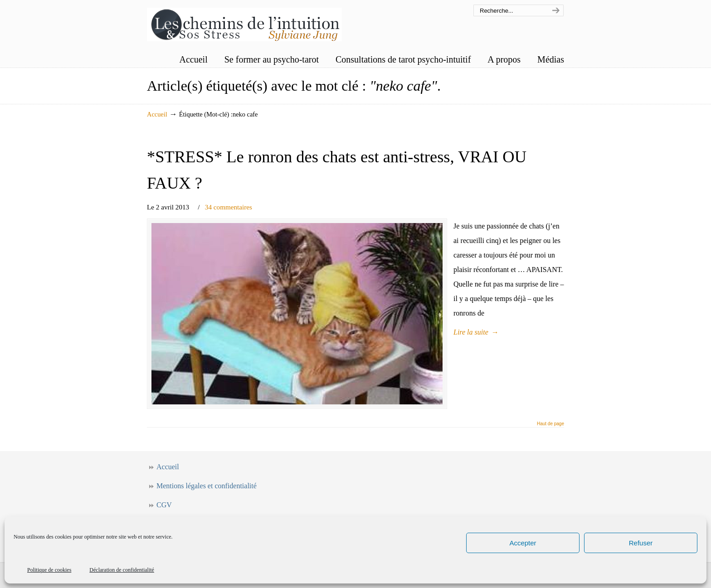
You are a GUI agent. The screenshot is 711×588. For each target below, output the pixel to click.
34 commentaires (229, 207)
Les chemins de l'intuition (244, 22)
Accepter (523, 543)
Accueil (157, 114)
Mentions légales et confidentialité (207, 486)
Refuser (641, 543)
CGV (164, 505)
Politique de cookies (49, 570)
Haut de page (550, 424)
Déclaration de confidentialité (122, 570)
